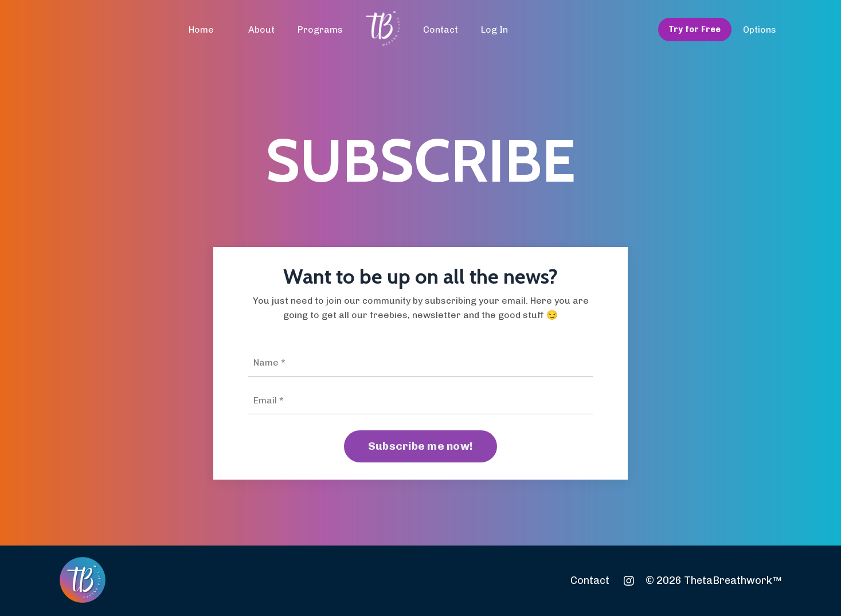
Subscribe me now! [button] (420, 446)
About (261, 30)
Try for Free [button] (695, 29)
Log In (494, 30)
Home (201, 30)
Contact (441, 30)
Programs (320, 30)
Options (760, 30)
